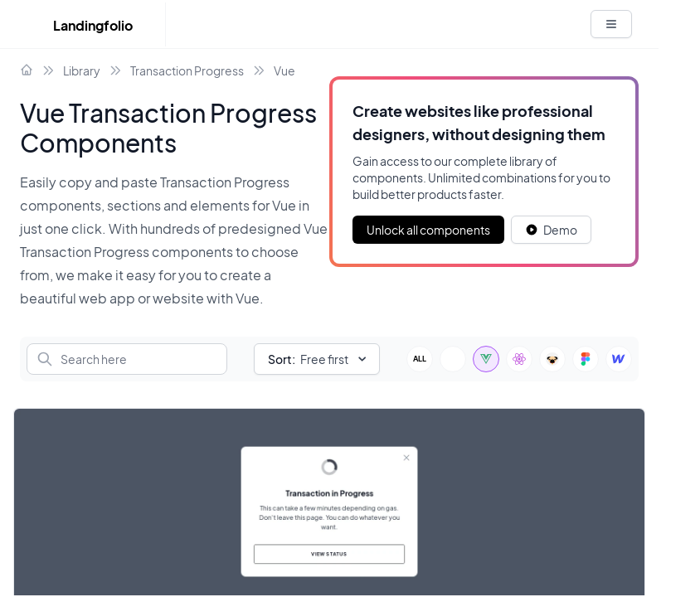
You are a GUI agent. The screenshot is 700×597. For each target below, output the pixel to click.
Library (82, 70)
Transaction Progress (187, 70)
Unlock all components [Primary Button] (428, 230)
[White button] (611, 24)
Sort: (282, 359)
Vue (284, 70)
